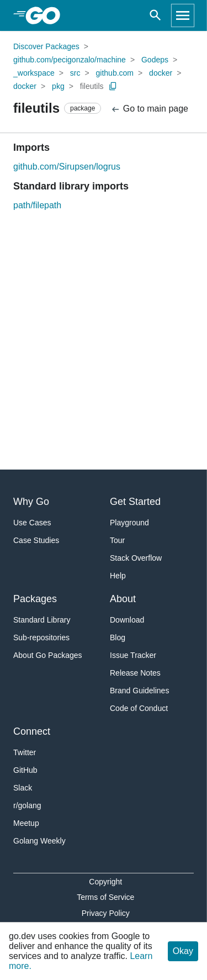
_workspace (34, 73)
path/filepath (37, 205)
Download (127, 620)
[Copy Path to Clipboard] (113, 86)
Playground (129, 523)
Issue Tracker (133, 655)
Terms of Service (105, 897)
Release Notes (135, 673)
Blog (118, 637)
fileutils (92, 86)
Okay (183, 951)
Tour (117, 540)
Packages (35, 599)
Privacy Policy (106, 913)
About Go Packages (48, 655)
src (75, 73)
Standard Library (42, 620)
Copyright (105, 882)
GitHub (25, 770)
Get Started (135, 502)
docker (161, 73)
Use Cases (32, 523)
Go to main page (149, 109)
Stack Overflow (136, 558)
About (123, 599)
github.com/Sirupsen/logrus (67, 167)
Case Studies (36, 540)
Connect (32, 731)
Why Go (31, 502)
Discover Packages (46, 46)
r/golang (27, 805)
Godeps (155, 60)
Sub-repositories (41, 637)
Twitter (25, 752)
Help (118, 576)
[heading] (47, 15)
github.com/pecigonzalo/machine (70, 60)
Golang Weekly (39, 841)
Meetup (26, 823)
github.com (115, 73)
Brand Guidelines (139, 691)
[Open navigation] (183, 15)
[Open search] (155, 15)
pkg (58, 86)
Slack (23, 788)
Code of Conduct (139, 708)
